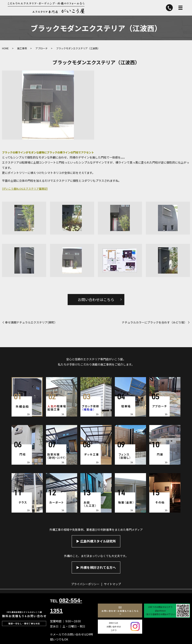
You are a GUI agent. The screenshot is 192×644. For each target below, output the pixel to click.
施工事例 (22, 48)
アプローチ (42, 48)
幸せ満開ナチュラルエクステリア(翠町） (31, 322)
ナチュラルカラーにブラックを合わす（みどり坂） (154, 322)
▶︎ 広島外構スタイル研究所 (96, 541)
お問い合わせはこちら (96, 299)
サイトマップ (112, 584)
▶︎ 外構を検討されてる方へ (96, 567)
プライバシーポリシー (85, 584)
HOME (5, 48)
